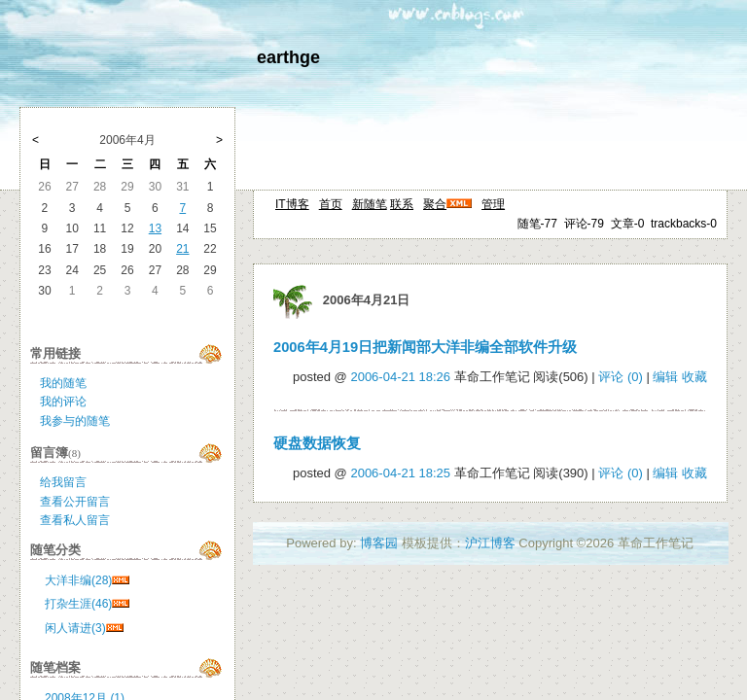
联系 (402, 204)
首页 (331, 204)
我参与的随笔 (75, 421)
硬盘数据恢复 (317, 443)
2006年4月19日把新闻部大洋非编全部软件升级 (425, 347)
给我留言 (63, 482)
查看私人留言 (75, 520)
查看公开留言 (75, 502)
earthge (288, 57)
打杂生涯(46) (78, 604)
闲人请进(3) (75, 628)
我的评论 (63, 402)
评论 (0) (621, 377)
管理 (493, 204)
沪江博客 (490, 543)
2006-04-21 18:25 (400, 473)
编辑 (665, 377)
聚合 (435, 204)
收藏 (694, 377)
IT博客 (292, 204)
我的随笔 (63, 383)
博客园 (379, 543)
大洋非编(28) (78, 580)
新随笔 (370, 204)
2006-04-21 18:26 (400, 377)
